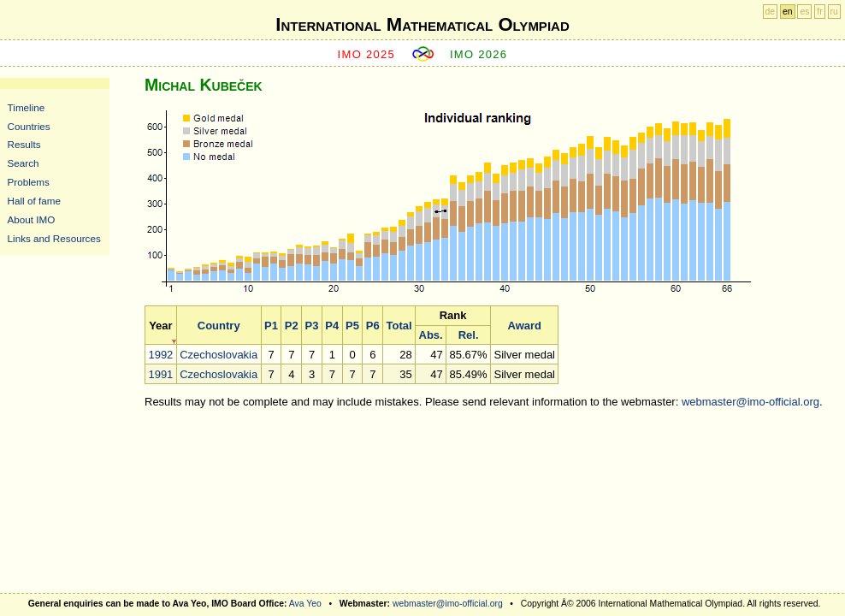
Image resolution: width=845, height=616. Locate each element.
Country (219, 326)
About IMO (32, 219)
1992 (160, 355)
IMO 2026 (479, 54)
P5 (352, 326)
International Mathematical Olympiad (422, 24)
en (788, 12)
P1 (271, 326)
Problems (29, 182)
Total (399, 326)
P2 (292, 326)
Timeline (27, 107)
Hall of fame (34, 201)
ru (834, 12)
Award (524, 326)
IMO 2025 (367, 54)
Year (160, 326)
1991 (160, 374)
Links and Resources (54, 238)
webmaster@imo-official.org (750, 402)
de (771, 12)
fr (819, 12)
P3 (312, 326)
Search (24, 163)
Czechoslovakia (219, 355)
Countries (29, 126)
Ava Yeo (305, 604)
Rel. (469, 335)
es (804, 12)
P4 (332, 326)
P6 (373, 326)
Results (24, 144)
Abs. (431, 335)
